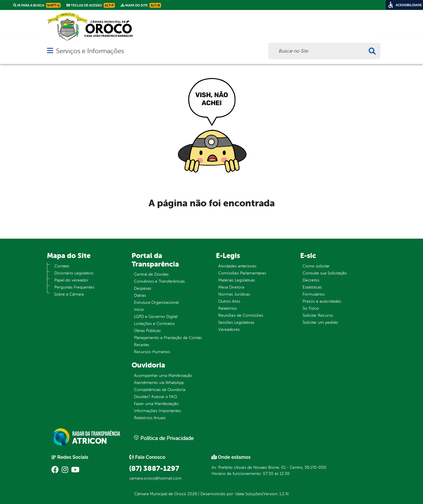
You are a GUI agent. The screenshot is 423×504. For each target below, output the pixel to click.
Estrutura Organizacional (156, 302)
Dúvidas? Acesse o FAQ (155, 397)
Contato (62, 266)
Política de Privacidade (164, 438)
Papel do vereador (71, 280)
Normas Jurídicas (234, 294)
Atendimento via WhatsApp (159, 383)
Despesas (143, 288)
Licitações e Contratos (154, 324)
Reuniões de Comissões (241, 315)
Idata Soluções (249, 494)
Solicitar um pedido (320, 322)
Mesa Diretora (231, 287)
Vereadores (229, 329)
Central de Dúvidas (151, 274)
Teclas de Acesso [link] (91, 5)
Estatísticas (312, 287)
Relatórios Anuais (150, 418)
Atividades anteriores (237, 266)
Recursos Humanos (152, 352)
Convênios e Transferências (159, 281)
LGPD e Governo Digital (156, 317)
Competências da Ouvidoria (160, 390)
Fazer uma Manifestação (156, 404)
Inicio (139, 310)
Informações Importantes (157, 411)
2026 (192, 494)
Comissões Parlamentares (242, 273)
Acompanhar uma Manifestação (163, 376)
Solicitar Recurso (318, 315)
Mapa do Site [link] (141, 5)
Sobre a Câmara (69, 294)
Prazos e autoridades (322, 301)
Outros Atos (229, 301)
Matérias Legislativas (237, 280)
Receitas (142, 345)
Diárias (140, 295)
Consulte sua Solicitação (325, 273)
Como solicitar (316, 266)
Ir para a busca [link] (37, 5)
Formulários (314, 294)
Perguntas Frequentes (74, 287)
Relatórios (228, 308)
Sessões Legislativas (236, 322)
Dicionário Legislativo (74, 273)
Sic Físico (311, 308)
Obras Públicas (147, 331)
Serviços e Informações (90, 51)
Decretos (311, 280)
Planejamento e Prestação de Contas (168, 338)
